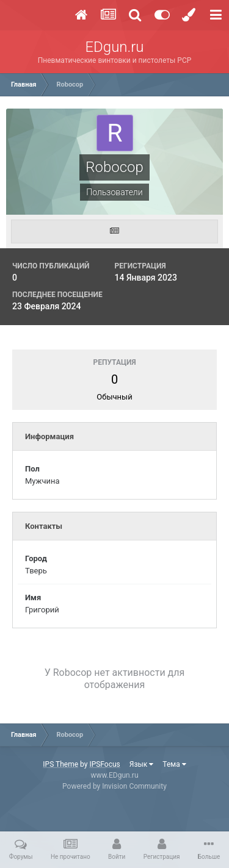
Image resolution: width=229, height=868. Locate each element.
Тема (174, 764)
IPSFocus (104, 764)
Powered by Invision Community (114, 786)
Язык (142, 764)
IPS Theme (60, 764)
